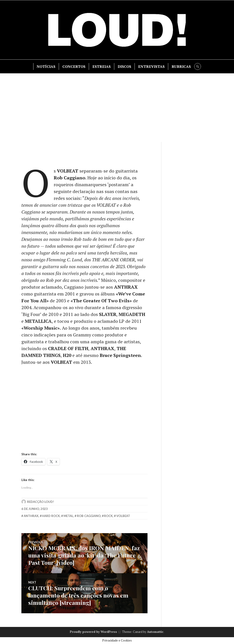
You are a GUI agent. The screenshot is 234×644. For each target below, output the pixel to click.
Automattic (155, 632)
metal (68, 516)
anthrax (31, 516)
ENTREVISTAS (151, 66)
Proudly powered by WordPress (93, 632)
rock (108, 516)
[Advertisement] (117, 108)
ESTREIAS (102, 66)
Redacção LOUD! (41, 502)
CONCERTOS (74, 66)
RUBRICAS (181, 66)
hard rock (51, 516)
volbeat (123, 516)
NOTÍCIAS (46, 66)
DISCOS (124, 66)
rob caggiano (89, 516)
